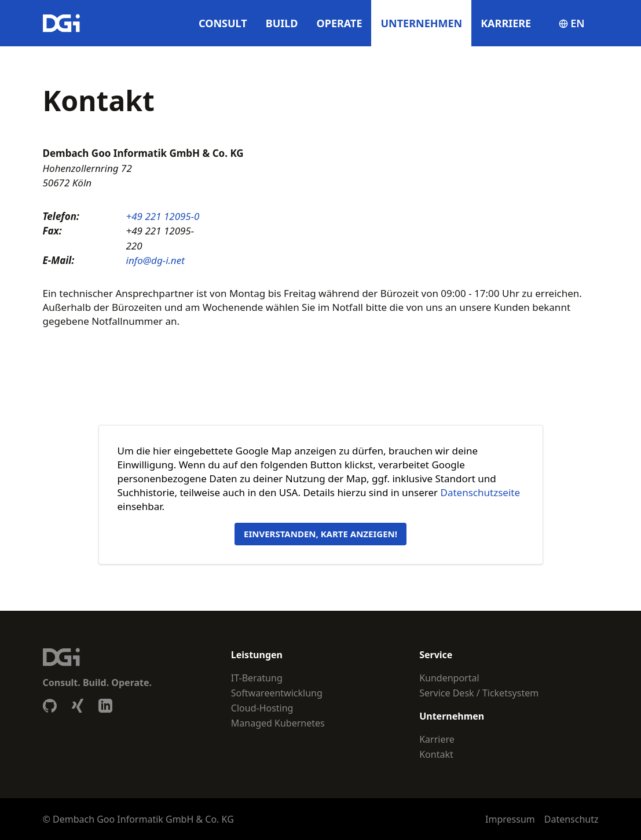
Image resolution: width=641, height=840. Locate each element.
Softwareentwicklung (277, 693)
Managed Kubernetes (278, 723)
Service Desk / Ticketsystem (479, 693)
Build (282, 23)
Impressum (510, 819)
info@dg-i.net (155, 260)
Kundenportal (449, 678)
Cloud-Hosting (262, 708)
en (572, 23)
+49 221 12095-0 (163, 216)
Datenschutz (572, 819)
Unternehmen (421, 23)
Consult (223, 23)
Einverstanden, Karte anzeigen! (320, 534)
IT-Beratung (257, 678)
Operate (340, 23)
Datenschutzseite (480, 492)
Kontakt (436, 754)
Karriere (506, 23)
